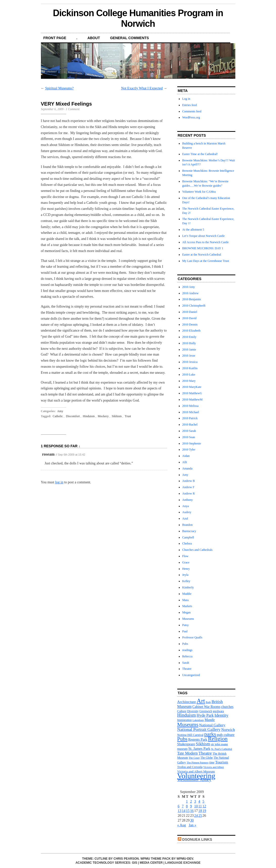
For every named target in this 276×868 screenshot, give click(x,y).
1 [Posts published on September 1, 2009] (187, 801)
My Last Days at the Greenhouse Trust (206, 261)
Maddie (187, 594)
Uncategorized (191, 675)
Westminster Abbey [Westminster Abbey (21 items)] (194, 780)
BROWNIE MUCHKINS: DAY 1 (203, 248)
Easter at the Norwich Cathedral (202, 255)
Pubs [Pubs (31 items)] (182, 739)
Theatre (187, 669)
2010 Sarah (189, 431)
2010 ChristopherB (194, 306)
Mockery (103, 416)
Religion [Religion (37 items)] (218, 739)
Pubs (185, 644)
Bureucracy (189, 531)
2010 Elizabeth (191, 331)
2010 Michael (191, 412)
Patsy (186, 625)
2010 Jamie (189, 350)
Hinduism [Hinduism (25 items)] (187, 715)
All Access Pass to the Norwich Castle (206, 242)
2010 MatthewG (192, 393)
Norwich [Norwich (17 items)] (228, 729)
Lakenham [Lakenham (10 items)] (198, 720)
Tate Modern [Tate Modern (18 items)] (188, 753)
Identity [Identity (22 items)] (221, 715)
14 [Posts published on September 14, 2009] (184, 811)
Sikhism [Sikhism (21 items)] (203, 744)
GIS (134, 863)
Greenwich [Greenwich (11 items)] (206, 711)
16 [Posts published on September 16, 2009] (192, 811)
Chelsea (187, 543)
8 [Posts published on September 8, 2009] (187, 806)
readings (187, 650)
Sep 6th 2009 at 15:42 (71, 455)
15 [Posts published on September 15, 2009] (188, 811)
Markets (187, 606)
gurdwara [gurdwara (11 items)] (218, 711)
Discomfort (73, 416)
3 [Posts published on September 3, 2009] (195, 801)
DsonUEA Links (197, 839)
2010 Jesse (189, 356)
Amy (60, 411)
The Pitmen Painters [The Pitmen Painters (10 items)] (197, 763)
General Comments (130, 38)
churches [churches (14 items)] (227, 707)
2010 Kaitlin (190, 368)
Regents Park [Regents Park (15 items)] (198, 739)
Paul (185, 631)
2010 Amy (189, 287)
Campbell (188, 537)
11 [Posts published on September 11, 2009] (200, 806)
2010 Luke (189, 375)
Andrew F (188, 487)
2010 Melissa (190, 406)
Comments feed (192, 111)
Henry (186, 569)
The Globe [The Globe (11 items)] (207, 758)
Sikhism (117, 416)
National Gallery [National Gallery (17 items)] (212, 725)
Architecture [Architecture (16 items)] (187, 702)
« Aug (182, 825)
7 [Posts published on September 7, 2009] (183, 806)
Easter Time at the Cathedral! (200, 154)
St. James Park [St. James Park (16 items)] (199, 749)
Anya (186, 506)
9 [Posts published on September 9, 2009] (191, 806)
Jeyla (185, 575)
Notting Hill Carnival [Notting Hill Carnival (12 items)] (190, 735)
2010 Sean (189, 437)
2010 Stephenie (192, 443)
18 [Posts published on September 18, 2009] (200, 811)
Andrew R (189, 493)
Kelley (186, 581)
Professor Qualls (192, 637)
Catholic (58, 416)
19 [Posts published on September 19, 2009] (204, 811)
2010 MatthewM (192, 400)
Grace (186, 562)
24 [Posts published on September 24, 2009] (196, 815)
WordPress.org (191, 117)
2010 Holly (189, 343)
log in (59, 482)
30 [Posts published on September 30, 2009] (192, 820)
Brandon (187, 525)
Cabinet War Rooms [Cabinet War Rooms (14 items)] (206, 707)
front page (55, 38)
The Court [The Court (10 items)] (194, 758)
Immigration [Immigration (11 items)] (185, 720)
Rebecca (187, 656)
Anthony (188, 500)
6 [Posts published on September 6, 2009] (179, 806)
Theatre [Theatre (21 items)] (205, 753)
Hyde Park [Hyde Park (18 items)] (205, 715)
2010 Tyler (189, 450)
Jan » (192, 825)
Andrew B (189, 481)
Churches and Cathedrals (197, 550)
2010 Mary (189, 381)
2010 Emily (189, 337)
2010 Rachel (190, 425)
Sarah (186, 663)
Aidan (186, 456)
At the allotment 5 (193, 230)
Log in (186, 99)
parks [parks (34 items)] (210, 734)
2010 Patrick (190, 418)
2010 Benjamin (192, 299)
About (94, 38)
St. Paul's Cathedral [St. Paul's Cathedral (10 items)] (222, 749)
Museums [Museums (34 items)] (188, 725)
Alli (185, 462)
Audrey (187, 512)
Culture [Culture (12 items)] (182, 711)
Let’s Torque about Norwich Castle (204, 236)
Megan (186, 612)
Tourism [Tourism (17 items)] (222, 762)
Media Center (151, 863)
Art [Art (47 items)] (201, 701)
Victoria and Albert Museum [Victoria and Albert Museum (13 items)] (196, 771)
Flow (185, 556)
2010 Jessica (190, 362)
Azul (185, 518)
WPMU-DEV (185, 859)
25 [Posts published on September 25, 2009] (200, 815)
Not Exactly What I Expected (142, 88)
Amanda (187, 468)
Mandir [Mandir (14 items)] (210, 720)
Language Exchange (183, 863)
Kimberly (188, 587)
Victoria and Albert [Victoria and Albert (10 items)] (214, 767)
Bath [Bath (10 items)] (208, 702)
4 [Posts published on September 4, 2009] (199, 801)
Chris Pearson (126, 859)
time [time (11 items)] (212, 762)
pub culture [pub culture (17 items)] (226, 735)
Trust (128, 416)
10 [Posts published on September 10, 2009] (196, 806)
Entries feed (190, 105)
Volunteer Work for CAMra (199, 192)
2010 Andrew (191, 293)
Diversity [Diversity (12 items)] (193, 711)
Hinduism (89, 416)
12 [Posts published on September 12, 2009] (204, 806)
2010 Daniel (190, 312)
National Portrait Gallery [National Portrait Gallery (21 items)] (199, 729)
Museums (188, 619)
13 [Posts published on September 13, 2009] (180, 811)
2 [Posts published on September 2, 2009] (191, 801)
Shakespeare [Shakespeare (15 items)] (186, 744)
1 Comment (73, 109)
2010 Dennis (190, 325)
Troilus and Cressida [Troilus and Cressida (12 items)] (190, 767)
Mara (185, 600)
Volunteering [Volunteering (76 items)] (196, 776)
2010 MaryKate (192, 387)
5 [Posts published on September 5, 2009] (203, 801)
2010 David (189, 318)
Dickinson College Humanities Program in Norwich (138, 18)
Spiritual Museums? (59, 88)
